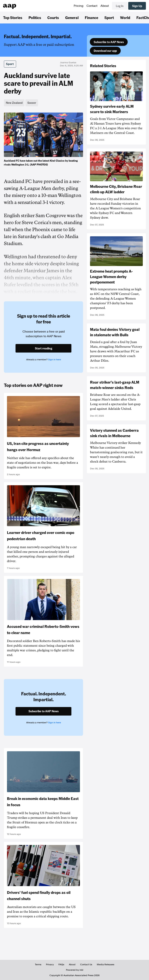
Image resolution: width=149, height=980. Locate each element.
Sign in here (55, 360)
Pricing (79, 6)
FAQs (61, 964)
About (105, 6)
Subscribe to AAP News (109, 42)
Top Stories (13, 17)
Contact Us (86, 964)
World (125, 17)
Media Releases (106, 964)
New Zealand (14, 103)
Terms (38, 964)
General (72, 17)
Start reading (44, 348)
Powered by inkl (75, 970)
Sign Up (137, 6)
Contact (92, 6)
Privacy (50, 964)
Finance (91, 17)
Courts (53, 17)
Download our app (105, 51)
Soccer (32, 103)
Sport (109, 17)
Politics (35, 17)
